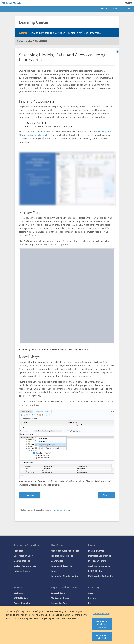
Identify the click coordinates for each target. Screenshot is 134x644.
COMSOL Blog (95, 571)
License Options (22, 561)
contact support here (60, 510)
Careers (92, 598)
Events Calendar (22, 603)
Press (91, 603)
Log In (104, 9)
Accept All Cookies (102, 636)
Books (54, 571)
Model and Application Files (65, 551)
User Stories (57, 561)
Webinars (19, 593)
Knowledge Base (59, 603)
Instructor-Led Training (100, 556)
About (91, 593)
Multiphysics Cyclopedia (100, 576)
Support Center (59, 593)
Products (18, 551)
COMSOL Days (21, 598)
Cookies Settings (102, 613)
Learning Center (96, 551)
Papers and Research (61, 566)
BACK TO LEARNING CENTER (33, 41)
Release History (22, 571)
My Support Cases (60, 598)
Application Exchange (99, 566)
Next (106, 495)
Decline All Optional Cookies (102, 624)
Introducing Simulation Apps (65, 576)
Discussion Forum (97, 561)
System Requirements (25, 566)
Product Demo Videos (62, 556)
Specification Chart (23, 556)
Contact (118, 9)
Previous (30, 495)
